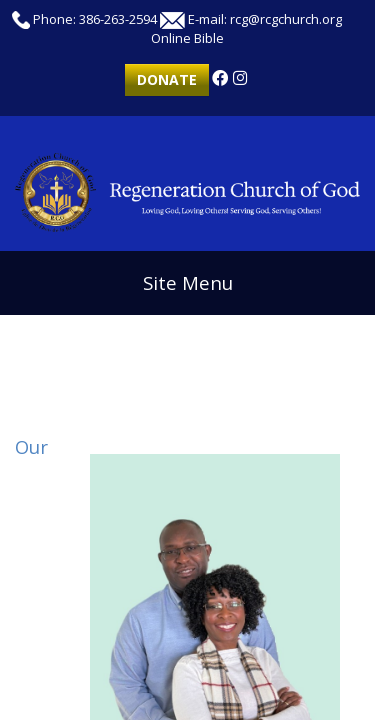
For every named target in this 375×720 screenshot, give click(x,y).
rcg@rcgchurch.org (286, 19)
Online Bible (187, 38)
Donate (167, 79)
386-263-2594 (118, 19)
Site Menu (188, 282)
